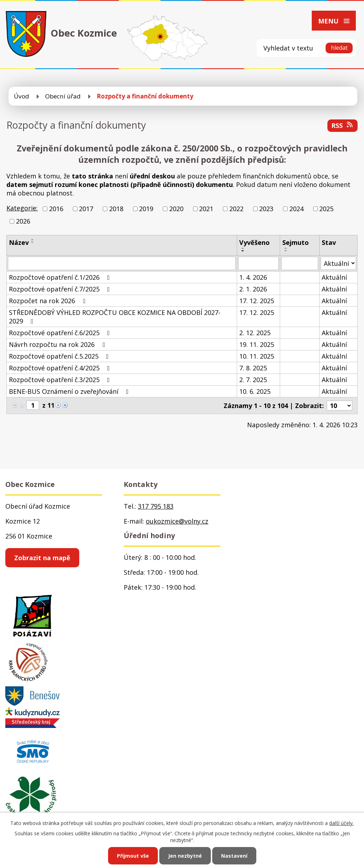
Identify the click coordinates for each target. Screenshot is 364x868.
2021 (206, 209)
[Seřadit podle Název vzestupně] (33, 240)
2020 (176, 209)
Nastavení (234, 856)
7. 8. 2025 (253, 368)
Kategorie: (22, 208)
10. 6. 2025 (255, 391)
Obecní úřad (63, 96)
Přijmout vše (133, 856)
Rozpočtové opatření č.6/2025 (61, 333)
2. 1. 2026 (253, 289)
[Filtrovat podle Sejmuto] (299, 263)
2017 (86, 209)
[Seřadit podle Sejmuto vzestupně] (286, 248)
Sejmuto (296, 242)
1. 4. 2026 (253, 277)
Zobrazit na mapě (42, 558)
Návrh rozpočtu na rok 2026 (58, 344)
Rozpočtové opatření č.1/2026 (61, 277)
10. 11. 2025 (257, 356)
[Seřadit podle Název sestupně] (33, 242)
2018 (116, 209)
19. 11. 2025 (257, 344)
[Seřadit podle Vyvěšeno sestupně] (243, 251)
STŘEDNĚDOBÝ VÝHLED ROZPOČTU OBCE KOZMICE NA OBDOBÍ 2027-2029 (115, 317)
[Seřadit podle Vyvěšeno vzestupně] (243, 248)
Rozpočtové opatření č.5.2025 (60, 356)
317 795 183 (156, 506)
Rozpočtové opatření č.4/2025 (61, 368)
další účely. (341, 823)
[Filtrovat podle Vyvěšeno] (258, 263)
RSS (343, 125)
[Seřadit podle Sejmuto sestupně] (286, 251)
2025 (326, 209)
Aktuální (334, 277)
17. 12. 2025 (257, 301)
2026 (23, 221)
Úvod (22, 96)
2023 (266, 209)
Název (19, 242)
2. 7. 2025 (253, 380)
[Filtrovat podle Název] (122, 263)
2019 (146, 209)
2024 (296, 209)
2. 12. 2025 (255, 333)
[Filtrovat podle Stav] (338, 263)
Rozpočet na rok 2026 (49, 301)
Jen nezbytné (185, 856)
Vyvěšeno (255, 242)
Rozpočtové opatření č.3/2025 (61, 380)
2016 (56, 209)
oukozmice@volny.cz (177, 521)
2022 (236, 209)
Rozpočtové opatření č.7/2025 (61, 289)
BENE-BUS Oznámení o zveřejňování (70, 391)
